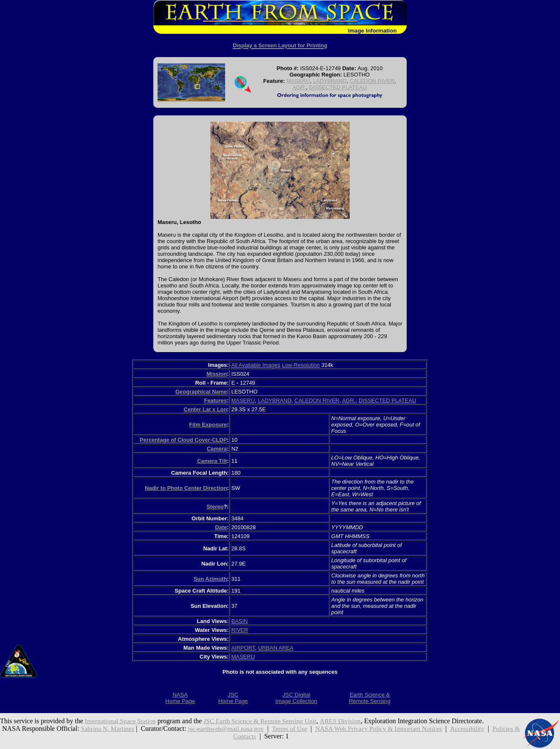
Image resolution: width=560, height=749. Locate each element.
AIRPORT (243, 648)
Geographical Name (201, 392)
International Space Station (121, 721)
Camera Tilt (212, 461)
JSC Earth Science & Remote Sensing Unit (264, 721)
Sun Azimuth (210, 579)
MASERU (298, 81)
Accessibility (475, 728)
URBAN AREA (276, 648)
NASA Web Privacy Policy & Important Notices (384, 728)
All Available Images (256, 365)
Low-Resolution (301, 365)
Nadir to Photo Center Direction (186, 488)
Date (221, 527)
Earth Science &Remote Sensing (370, 698)
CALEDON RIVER (372, 81)
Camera (217, 449)
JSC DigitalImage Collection (296, 698)
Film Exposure (208, 425)
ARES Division (346, 721)
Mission (217, 374)
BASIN (240, 621)
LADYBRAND (330, 81)
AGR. (299, 87)
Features (215, 400)
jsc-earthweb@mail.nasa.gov (227, 728)
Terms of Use (292, 728)
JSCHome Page (233, 698)
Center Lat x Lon (205, 409)
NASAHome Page (180, 698)
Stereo (215, 507)
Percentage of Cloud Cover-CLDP (183, 440)
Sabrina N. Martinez (107, 728)
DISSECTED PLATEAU (338, 87)
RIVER (240, 630)
